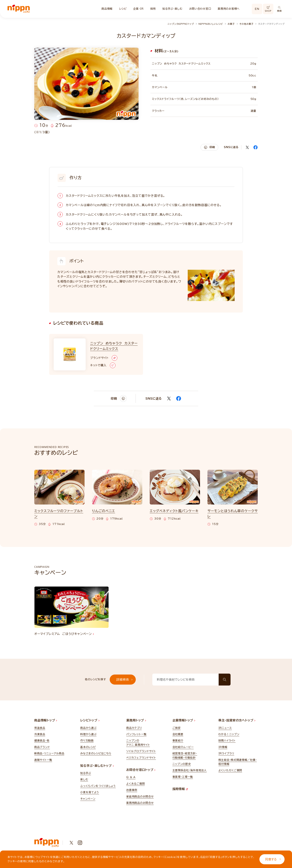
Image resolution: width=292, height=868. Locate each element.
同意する (273, 859)
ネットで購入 (103, 365)
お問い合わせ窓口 (200, 9)
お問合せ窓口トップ (141, 770)
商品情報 (107, 9)
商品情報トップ (46, 720)
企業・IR (138, 9)
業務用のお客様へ (229, 9)
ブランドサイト (104, 358)
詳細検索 (124, 680)
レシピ (123, 9)
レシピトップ (90, 720)
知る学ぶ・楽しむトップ (97, 766)
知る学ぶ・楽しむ (172, 9)
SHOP (268, 9)
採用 (153, 9)
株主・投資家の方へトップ (237, 720)
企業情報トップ (184, 720)
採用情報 (180, 789)
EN (257, 9)
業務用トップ (136, 720)
